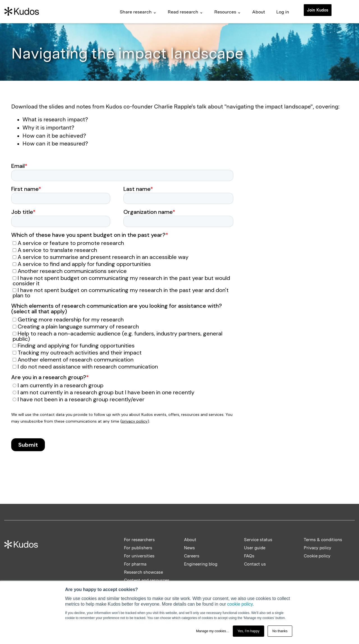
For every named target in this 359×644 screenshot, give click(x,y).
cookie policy (240, 604)
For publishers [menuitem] (138, 548)
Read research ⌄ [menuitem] (185, 12)
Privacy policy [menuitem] (317, 548)
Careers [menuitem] (192, 556)
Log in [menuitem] (283, 12)
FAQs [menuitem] (249, 556)
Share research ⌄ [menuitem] (138, 12)
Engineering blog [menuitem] (201, 564)
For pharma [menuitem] (135, 564)
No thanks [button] (280, 631)
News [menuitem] (189, 548)
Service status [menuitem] (258, 540)
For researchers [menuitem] (139, 540)
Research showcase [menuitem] (143, 572)
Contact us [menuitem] (255, 564)
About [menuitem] (259, 12)
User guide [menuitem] (255, 548)
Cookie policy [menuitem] (317, 556)
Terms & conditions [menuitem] (323, 540)
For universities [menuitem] (139, 556)
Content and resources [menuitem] (147, 580)
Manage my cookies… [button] (213, 631)
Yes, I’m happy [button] (248, 631)
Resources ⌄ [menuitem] (228, 12)
